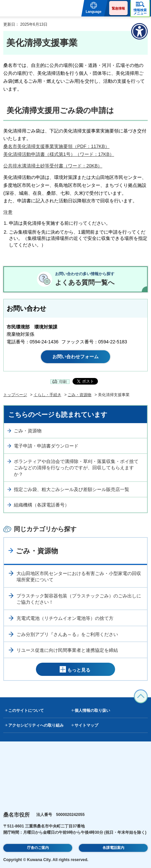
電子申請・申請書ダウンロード (46, 446)
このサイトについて (26, 710)
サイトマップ (86, 725)
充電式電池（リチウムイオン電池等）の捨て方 (65, 618)
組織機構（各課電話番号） (42, 505)
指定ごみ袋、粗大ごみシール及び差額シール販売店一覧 (72, 489)
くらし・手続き (47, 395)
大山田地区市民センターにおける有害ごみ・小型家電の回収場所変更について (79, 577)
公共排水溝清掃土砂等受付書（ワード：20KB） (53, 166)
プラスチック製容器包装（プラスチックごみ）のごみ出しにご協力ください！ (79, 599)
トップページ (15, 395)
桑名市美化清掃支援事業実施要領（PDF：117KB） (56, 146)
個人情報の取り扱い (92, 710)
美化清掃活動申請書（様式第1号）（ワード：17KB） (59, 154)
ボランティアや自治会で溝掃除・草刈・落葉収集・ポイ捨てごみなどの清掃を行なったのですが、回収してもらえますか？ (76, 468)
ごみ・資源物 (79, 395)
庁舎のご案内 (38, 848)
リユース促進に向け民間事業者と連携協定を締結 (67, 650)
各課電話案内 (113, 848)
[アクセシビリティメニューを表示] (139, 31)
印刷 (63, 382)
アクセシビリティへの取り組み (36, 725)
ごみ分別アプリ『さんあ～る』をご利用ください (67, 634)
